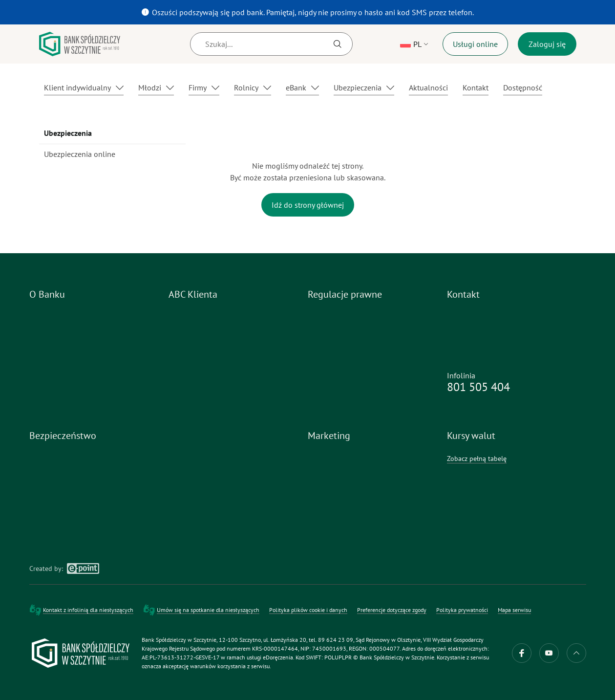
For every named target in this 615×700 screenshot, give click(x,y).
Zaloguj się (547, 44)
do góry (576, 653)
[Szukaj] (271, 44)
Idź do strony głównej (308, 205)
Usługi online (475, 44)
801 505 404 (478, 387)
